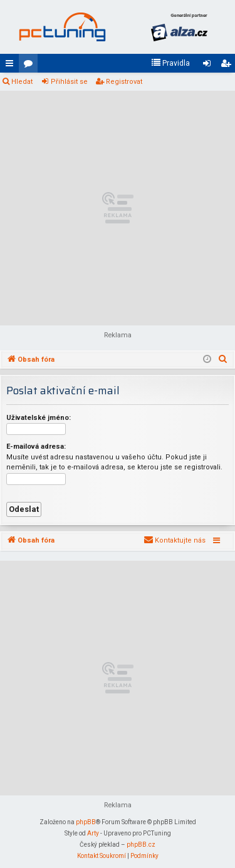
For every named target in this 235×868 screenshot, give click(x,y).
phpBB (86, 822)
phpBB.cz (141, 845)
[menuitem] (170, 63)
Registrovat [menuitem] (228, 66)
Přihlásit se (69, 82)
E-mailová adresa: (36, 447)
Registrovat (124, 82)
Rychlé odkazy (12, 66)
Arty (93, 833)
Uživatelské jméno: (39, 418)
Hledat (22, 82)
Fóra (31, 66)
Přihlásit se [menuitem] (209, 66)
